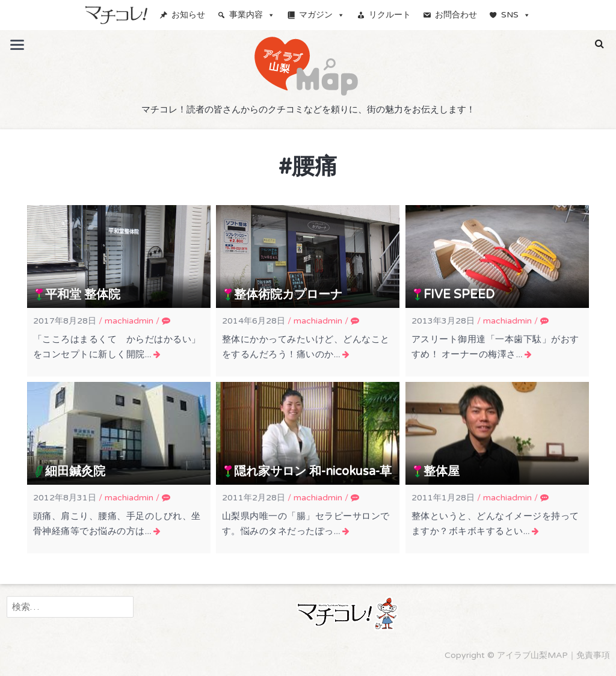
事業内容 (252, 15)
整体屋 (442, 472)
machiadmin (129, 321)
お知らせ (188, 15)
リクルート (390, 15)
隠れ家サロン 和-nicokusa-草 (313, 472)
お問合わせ (456, 15)
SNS (516, 15)
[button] (599, 44)
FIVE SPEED (459, 295)
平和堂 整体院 (83, 295)
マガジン (322, 15)
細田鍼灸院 (75, 472)
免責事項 (593, 655)
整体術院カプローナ (288, 295)
